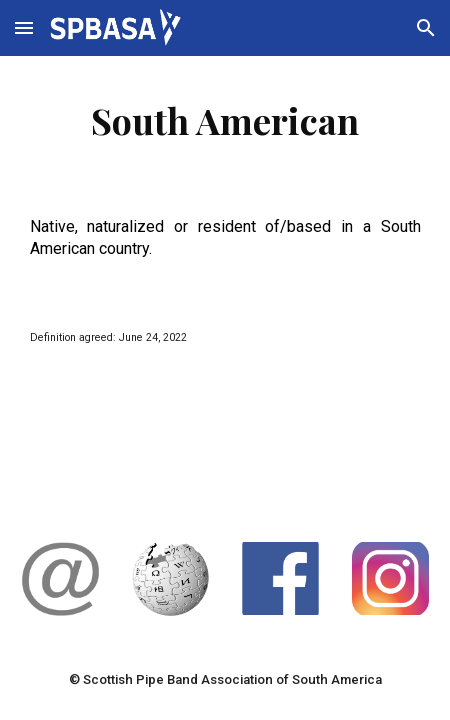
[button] (24, 27)
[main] (225, 120)
